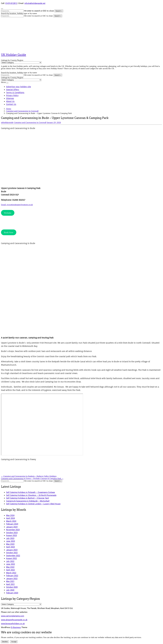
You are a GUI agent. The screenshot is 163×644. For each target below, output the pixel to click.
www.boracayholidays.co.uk (13, 624)
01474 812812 (11, 3)
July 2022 (10, 561)
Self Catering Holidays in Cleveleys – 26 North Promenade (31, 495)
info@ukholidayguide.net (35, 3)
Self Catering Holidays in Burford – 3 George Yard (27, 498)
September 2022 (13, 556)
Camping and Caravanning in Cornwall (22, 111)
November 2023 (13, 530)
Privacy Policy (12, 95)
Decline (5, 642)
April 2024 (10, 518)
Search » (59, 11)
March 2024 (11, 521)
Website (8, 213)
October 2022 (12, 553)
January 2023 (12, 550)
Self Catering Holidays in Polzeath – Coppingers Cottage (31, 492)
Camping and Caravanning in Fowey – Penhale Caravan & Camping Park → (32, 478)
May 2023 (10, 544)
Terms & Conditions (15, 93)
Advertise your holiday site (19, 87)
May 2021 (10, 581)
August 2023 (11, 535)
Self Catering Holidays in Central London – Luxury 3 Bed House (33, 504)
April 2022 (10, 570)
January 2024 (12, 527)
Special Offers (13, 90)
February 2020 (12, 593)
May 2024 (10, 515)
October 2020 (12, 587)
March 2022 (11, 573)
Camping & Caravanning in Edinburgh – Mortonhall (28, 501)
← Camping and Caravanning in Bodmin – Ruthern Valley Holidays (29, 476)
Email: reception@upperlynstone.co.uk (17, 205)
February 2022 (12, 576)
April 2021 (10, 584)
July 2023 (10, 538)
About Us (10, 101)
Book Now (9, 232)
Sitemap (10, 98)
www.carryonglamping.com (13, 616)
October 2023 (12, 533)
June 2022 (11, 564)
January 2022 (12, 579)
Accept (14, 642)
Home (9, 109)
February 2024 (12, 524)
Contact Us (11, 104)
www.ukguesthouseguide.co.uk (14, 620)
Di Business (16, 627)
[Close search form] (2, 9)
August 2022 (11, 558)
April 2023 (10, 547)
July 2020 (10, 590)
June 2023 (11, 541)
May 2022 (10, 567)
